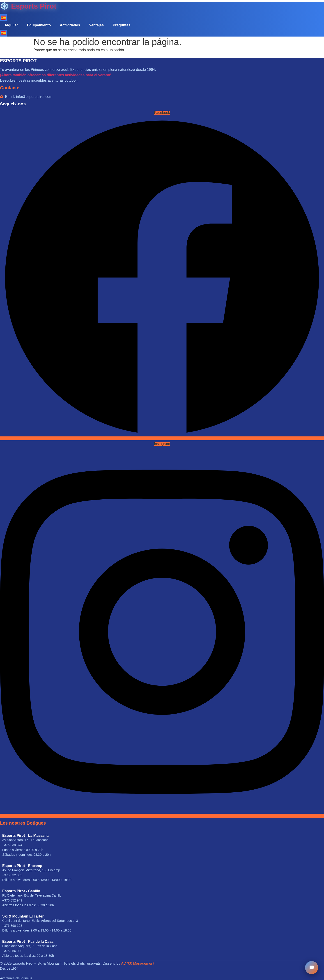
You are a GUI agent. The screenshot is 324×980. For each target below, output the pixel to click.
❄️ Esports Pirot (28, 6)
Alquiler (11, 25)
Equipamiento (39, 25)
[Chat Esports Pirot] (312, 968)
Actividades (70, 25)
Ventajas (96, 25)
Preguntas (122, 25)
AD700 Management (138, 963)
